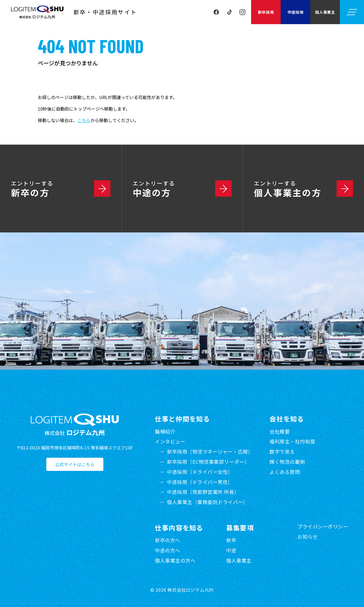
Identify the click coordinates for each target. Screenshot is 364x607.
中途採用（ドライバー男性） (200, 482)
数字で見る (282, 451)
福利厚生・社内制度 (292, 441)
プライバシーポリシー (323, 526)
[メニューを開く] (352, 12)
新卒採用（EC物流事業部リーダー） (208, 462)
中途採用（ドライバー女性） (200, 472)
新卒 (231, 540)
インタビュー (170, 441)
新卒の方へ (168, 540)
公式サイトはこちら (75, 464)
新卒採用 (266, 12)
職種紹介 (165, 431)
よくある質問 (285, 472)
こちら (84, 120)
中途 (231, 550)
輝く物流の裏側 (287, 462)
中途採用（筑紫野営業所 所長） (203, 492)
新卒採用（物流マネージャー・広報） (210, 451)
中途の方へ (168, 550)
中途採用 (296, 12)
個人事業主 (325, 12)
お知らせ (308, 536)
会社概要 (280, 431)
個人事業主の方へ (175, 560)
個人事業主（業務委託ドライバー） (208, 502)
